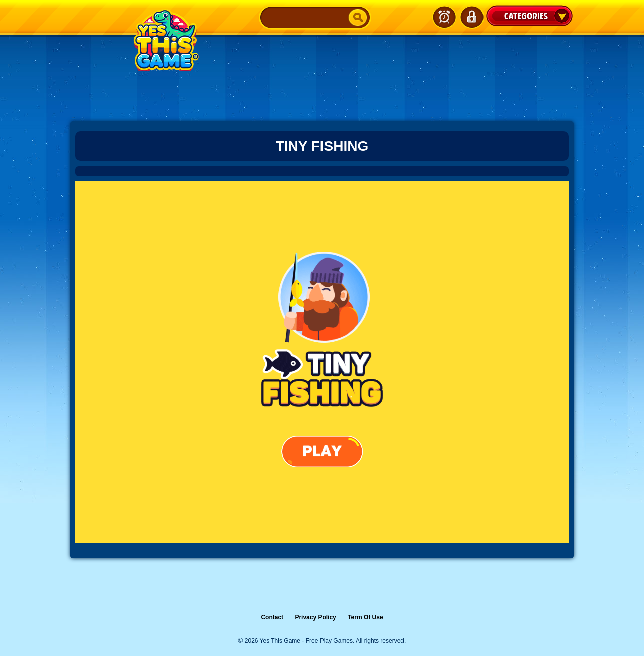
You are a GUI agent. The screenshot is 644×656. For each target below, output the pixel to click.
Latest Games (444, 17)
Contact (272, 617)
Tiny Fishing (322, 146)
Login (471, 17)
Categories (529, 16)
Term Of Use (365, 617)
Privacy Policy (315, 617)
